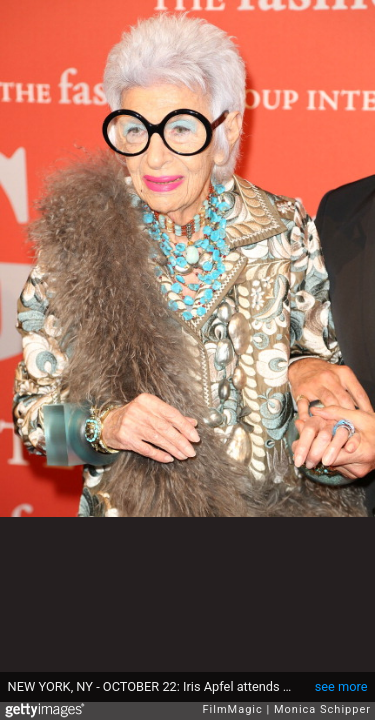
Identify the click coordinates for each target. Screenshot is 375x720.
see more (341, 686)
